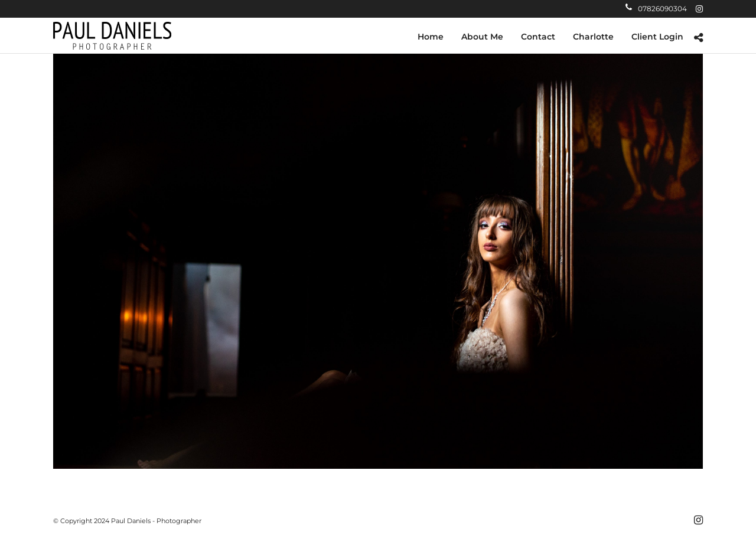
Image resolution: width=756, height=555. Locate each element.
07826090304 (656, 9)
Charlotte (593, 37)
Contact (538, 37)
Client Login (657, 37)
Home (431, 37)
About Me (482, 37)
